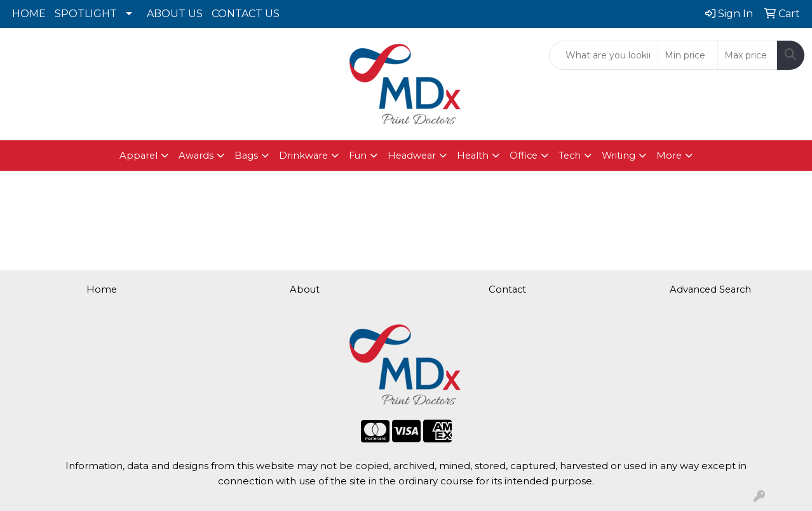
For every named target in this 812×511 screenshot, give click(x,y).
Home (102, 289)
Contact (507, 289)
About (305, 289)
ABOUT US (175, 14)
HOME (29, 14)
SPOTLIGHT (86, 14)
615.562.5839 (136, 48)
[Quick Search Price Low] (688, 55)
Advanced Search (710, 289)
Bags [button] (246, 156)
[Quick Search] (604, 55)
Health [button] (473, 156)
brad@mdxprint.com (136, 63)
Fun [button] (358, 156)
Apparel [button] (139, 156)
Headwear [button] (412, 156)
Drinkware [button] (303, 156)
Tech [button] (570, 156)
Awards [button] (196, 156)
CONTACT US (246, 14)
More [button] (669, 156)
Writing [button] (619, 156)
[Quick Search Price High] (748, 55)
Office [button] (524, 156)
